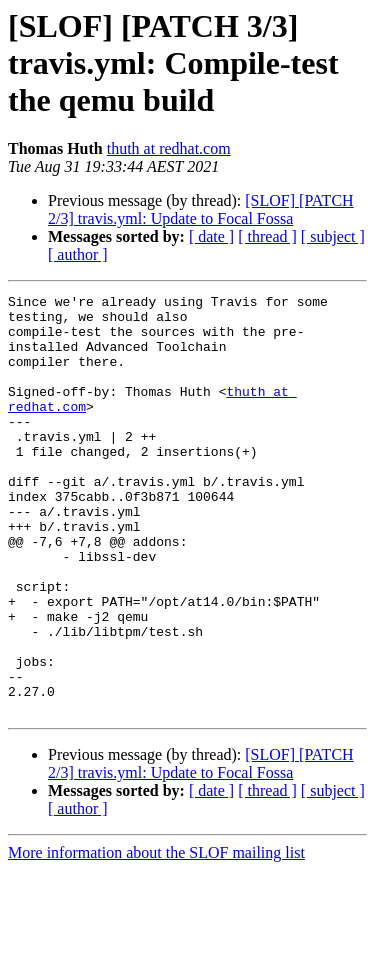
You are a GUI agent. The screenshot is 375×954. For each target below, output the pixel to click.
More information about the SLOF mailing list (156, 936)
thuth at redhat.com (169, 148)
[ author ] (78, 254)
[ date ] (211, 236)
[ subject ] (333, 236)
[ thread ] (267, 236)
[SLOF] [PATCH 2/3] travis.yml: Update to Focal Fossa (201, 209)
